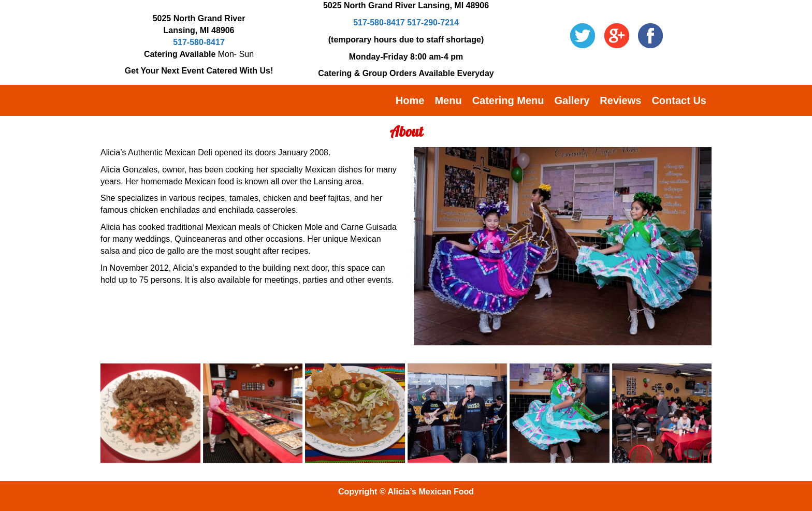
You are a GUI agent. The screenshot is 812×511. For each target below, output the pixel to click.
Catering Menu (508, 100)
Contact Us (679, 100)
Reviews (620, 100)
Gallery (572, 100)
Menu (448, 100)
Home (410, 100)
